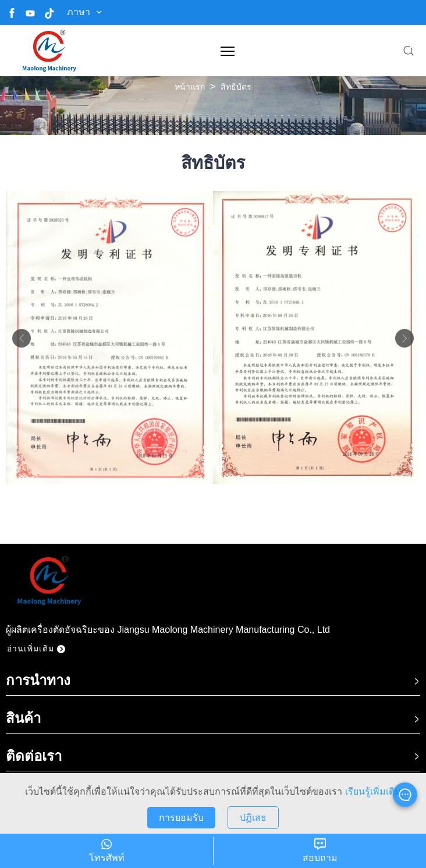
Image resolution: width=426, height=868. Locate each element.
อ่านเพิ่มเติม (36, 649)
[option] (109, 338)
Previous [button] (22, 338)
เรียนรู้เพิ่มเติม (373, 791)
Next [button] (404, 338)
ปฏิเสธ (253, 818)
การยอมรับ (181, 818)
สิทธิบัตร (236, 87)
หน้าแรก (190, 87)
